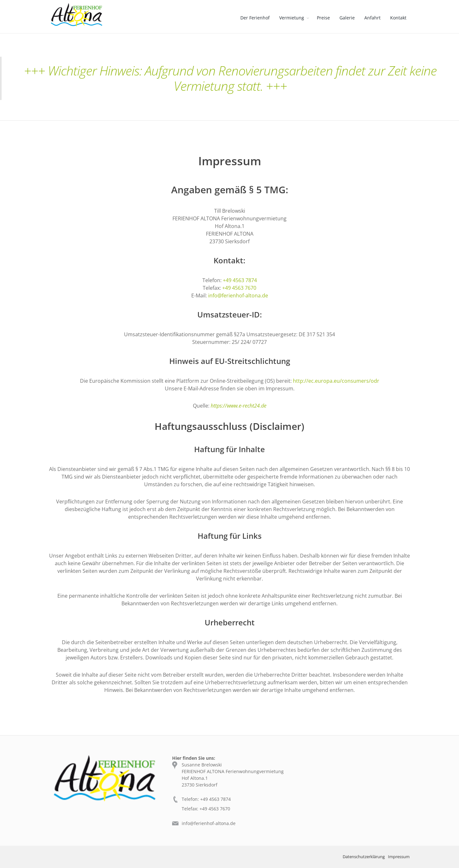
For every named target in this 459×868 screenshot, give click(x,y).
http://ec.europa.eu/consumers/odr (336, 381)
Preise (323, 18)
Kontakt (398, 18)
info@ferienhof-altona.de (238, 295)
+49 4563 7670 (239, 288)
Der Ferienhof (255, 18)
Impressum (399, 857)
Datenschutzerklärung (364, 857)
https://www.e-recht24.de (239, 406)
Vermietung (292, 18)
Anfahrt (372, 18)
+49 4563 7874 (240, 280)
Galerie (347, 18)
